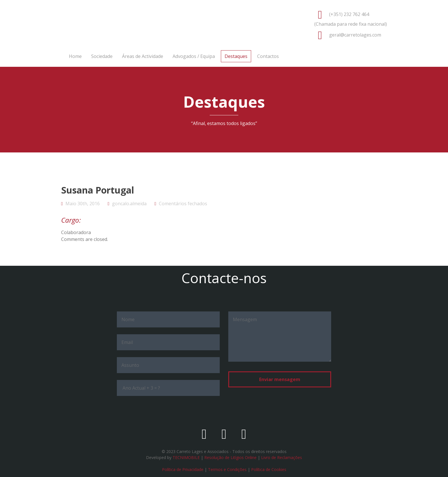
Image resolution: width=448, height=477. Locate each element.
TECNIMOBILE (186, 457)
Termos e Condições (227, 469)
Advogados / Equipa (194, 56)
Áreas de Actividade (143, 56)
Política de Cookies (269, 469)
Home (75, 56)
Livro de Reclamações (282, 457)
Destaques (236, 56)
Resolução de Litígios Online (230, 457)
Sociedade (102, 56)
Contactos (268, 56)
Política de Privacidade (183, 469)
